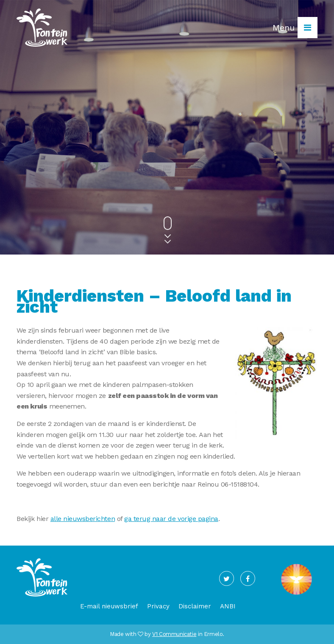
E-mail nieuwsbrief (109, 606)
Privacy (158, 606)
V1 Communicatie (174, 634)
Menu (295, 28)
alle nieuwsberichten (83, 519)
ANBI (228, 606)
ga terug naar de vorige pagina (171, 519)
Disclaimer (195, 606)
